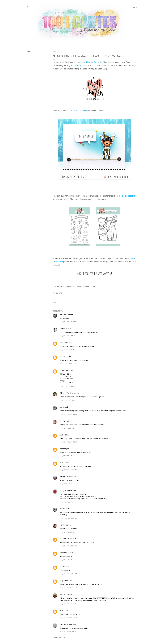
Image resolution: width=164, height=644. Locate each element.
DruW (63, 567)
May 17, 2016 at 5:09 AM (68, 470)
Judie (62, 435)
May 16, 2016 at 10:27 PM (69, 428)
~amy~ (63, 525)
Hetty (63, 421)
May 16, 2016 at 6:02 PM (68, 400)
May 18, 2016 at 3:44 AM (69, 560)
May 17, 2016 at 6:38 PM (68, 518)
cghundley (65, 370)
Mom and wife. (66, 625)
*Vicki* (63, 509)
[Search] (134, 7)
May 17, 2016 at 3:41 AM (68, 456)
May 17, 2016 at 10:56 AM (69, 484)
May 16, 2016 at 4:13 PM (68, 364)
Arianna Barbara (67, 477)
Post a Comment (60, 637)
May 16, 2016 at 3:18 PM (68, 336)
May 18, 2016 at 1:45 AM (68, 532)
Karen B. (64, 329)
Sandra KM (65, 553)
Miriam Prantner (67, 393)
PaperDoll (64, 581)
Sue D (63, 463)
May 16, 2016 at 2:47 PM (68, 322)
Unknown (64, 343)
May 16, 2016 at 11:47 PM (68, 442)
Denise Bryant (66, 539)
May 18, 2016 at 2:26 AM (68, 546)
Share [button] (28, 52)
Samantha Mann (67, 594)
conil (62, 407)
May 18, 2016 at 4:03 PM (69, 604)
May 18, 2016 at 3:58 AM (68, 574)
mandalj (63, 449)
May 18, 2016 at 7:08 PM (69, 632)
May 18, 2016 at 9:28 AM (68, 588)
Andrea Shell (65, 315)
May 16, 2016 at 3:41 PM (68, 350)
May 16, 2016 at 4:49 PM (68, 386)
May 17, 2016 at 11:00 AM (69, 502)
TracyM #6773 (66, 491)
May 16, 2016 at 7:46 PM (68, 414)
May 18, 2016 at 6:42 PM (68, 618)
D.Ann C (64, 357)
